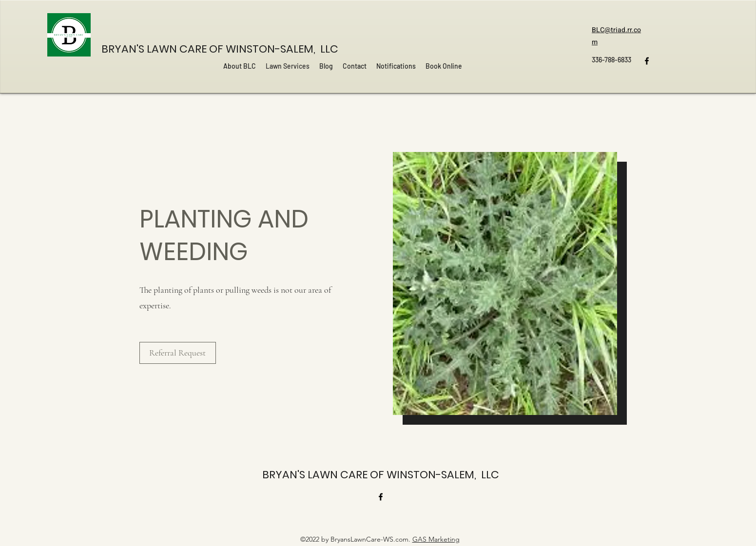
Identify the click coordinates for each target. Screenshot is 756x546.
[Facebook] (647, 61)
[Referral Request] (178, 353)
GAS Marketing (436, 539)
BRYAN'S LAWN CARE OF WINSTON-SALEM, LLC (220, 49)
